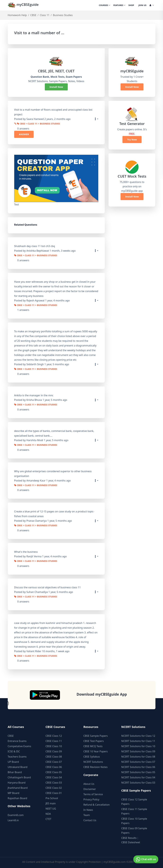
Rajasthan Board (18, 798)
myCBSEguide (24, 5)
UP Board (13, 762)
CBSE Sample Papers (96, 736)
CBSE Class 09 (54, 751)
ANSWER (24, 134)
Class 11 (45, 15)
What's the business (26, 552)
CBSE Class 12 (54, 736)
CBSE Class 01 (54, 793)
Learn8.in (13, 820)
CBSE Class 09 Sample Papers (134, 831)
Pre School (52, 798)
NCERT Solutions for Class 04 (138, 777)
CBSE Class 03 (54, 783)
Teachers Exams (17, 757)
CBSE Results (129, 838)
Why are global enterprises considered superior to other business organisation (53, 474)
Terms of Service (93, 794)
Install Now (56, 87)
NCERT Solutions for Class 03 (138, 783)
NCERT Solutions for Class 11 (138, 741)
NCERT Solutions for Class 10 (138, 746)
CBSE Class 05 (54, 772)
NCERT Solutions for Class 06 (138, 767)
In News (88, 810)
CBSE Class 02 (54, 788)
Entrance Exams (17, 741)
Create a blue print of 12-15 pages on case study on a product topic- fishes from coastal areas (54, 514)
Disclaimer (90, 789)
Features (119, 6)
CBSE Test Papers (94, 741)
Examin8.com (16, 815)
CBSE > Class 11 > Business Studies (39, 124)
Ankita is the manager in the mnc (34, 395)
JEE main (51, 803)
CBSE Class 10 (54, 746)
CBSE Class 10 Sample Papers (134, 821)
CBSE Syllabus (92, 757)
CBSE (33, 15)
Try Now (132, 139)
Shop (131, 6)
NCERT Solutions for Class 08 (138, 757)
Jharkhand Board (18, 788)
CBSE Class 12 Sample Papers (134, 802)
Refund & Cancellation (97, 805)
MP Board (14, 793)
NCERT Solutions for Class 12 (138, 736)
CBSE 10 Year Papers (96, 751)
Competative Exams (19, 746)
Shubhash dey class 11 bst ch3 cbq (35, 246)
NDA (48, 814)
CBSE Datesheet (131, 842)
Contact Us (90, 820)
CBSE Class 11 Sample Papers (134, 811)
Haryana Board (17, 783)
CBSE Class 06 (54, 767)
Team (87, 815)
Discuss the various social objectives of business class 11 (47, 587)
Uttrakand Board (18, 767)
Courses (105, 6)
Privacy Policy (91, 799)
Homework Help (17, 15)
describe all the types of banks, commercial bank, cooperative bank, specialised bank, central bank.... (54, 433)
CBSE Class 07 (54, 762)
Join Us (142, 6)
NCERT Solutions (93, 762)
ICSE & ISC (14, 751)
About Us (89, 784)
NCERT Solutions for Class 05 (138, 772)
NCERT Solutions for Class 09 (138, 751)
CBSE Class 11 (54, 741)
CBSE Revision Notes (96, 767)
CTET (49, 819)
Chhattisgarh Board (19, 777)
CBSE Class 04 (54, 777)
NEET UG (51, 809)
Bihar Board (15, 772)
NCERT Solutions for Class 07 (138, 762)
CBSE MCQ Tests (93, 746)
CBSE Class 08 (54, 757)
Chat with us (145, 859)
